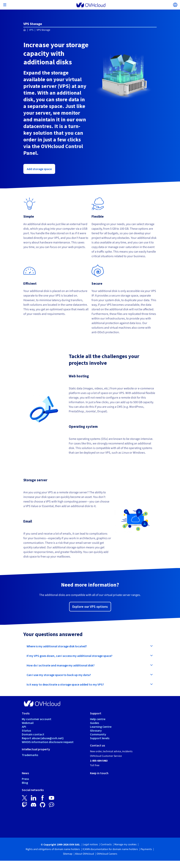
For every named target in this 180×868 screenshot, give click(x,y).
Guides (94, 723)
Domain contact (33, 734)
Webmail (28, 723)
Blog (25, 783)
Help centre (98, 719)
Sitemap (68, 854)
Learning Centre (101, 727)
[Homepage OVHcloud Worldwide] (25, 30)
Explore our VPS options (90, 607)
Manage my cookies (125, 844)
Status (26, 730)
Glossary (96, 730)
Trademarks (30, 755)
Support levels (100, 738)
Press (25, 779)
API (24, 727)
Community (98, 734)
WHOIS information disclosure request (48, 742)
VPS (31, 30)
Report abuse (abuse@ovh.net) (43, 738)
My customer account (37, 719)
